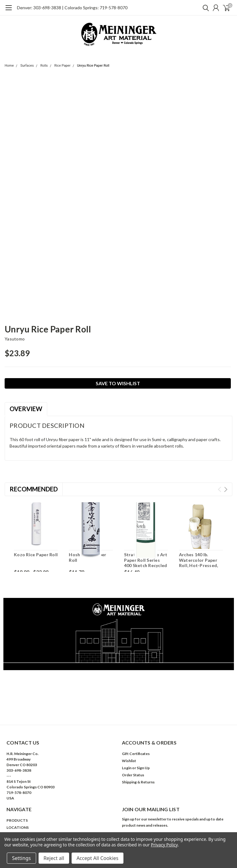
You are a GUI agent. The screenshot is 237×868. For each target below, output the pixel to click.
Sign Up (143, 768)
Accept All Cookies (98, 858)
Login (127, 768)
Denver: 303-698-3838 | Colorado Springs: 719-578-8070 (72, 8)
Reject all (54, 858)
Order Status (133, 775)
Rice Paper (62, 66)
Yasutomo (15, 339)
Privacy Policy (164, 845)
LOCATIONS (18, 827)
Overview (26, 409)
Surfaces (27, 66)
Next (226, 489)
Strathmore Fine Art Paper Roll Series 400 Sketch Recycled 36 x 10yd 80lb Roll (146, 563)
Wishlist (129, 761)
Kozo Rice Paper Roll (36, 555)
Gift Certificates (136, 754)
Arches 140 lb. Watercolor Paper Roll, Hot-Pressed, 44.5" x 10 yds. (199, 563)
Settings (21, 858)
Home (9, 66)
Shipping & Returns (138, 782)
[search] (204, 8)
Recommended (34, 489)
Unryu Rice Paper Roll (93, 66)
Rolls (44, 66)
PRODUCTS (17, 820)
